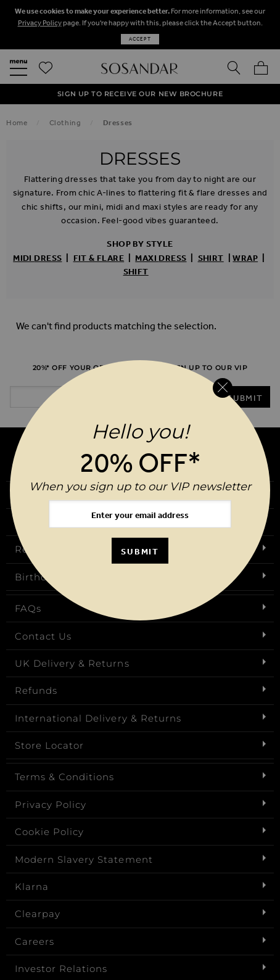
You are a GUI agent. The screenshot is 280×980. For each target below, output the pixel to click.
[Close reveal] (223, 388)
